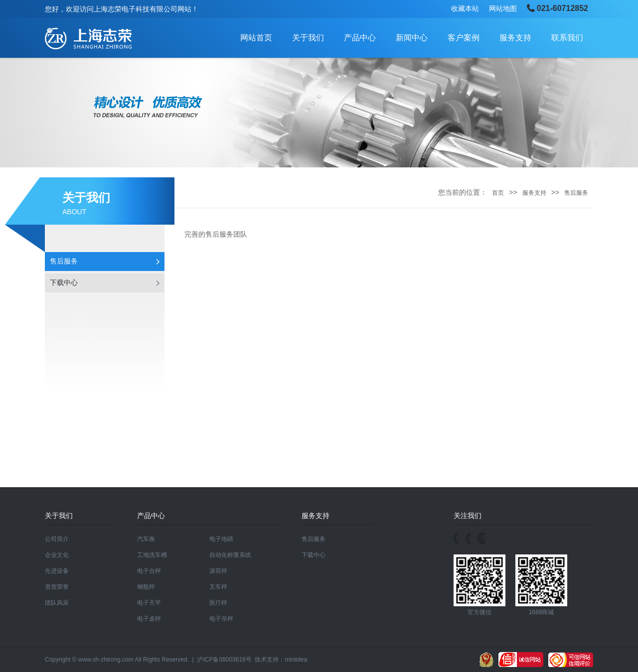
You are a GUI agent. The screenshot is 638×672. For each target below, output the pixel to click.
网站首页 (256, 38)
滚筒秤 (218, 571)
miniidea (296, 660)
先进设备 (57, 571)
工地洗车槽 (152, 555)
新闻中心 (412, 38)
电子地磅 (221, 539)
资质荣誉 (57, 587)
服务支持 (515, 38)
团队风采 (57, 603)
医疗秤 (218, 603)
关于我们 (308, 38)
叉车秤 (218, 587)
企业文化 (57, 555)
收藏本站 (465, 8)
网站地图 (503, 8)
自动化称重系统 (230, 555)
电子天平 (149, 603)
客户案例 (464, 38)
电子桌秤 (149, 619)
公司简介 (57, 539)
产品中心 (360, 38)
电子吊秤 (221, 619)
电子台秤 (149, 571)
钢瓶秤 (146, 587)
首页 (498, 193)
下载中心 (64, 283)
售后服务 (64, 261)
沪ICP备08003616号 (224, 660)
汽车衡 (146, 539)
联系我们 (567, 38)
